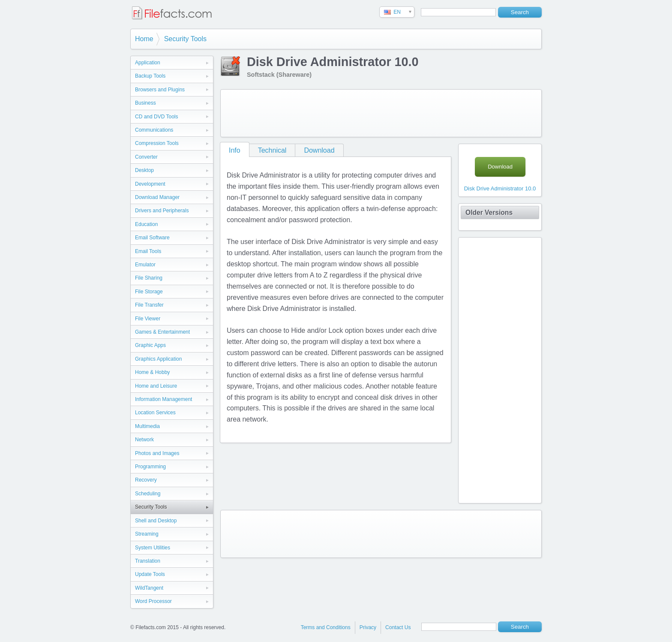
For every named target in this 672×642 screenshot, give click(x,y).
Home (144, 39)
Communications (154, 130)
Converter (146, 157)
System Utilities (153, 548)
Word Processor (153, 601)
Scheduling (148, 494)
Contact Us (398, 627)
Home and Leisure (156, 386)
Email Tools (148, 251)
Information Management (163, 399)
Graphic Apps (150, 345)
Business (145, 103)
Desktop (144, 170)
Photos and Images (157, 453)
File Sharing (149, 278)
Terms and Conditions (326, 627)
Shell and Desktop (156, 521)
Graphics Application (158, 359)
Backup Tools (150, 76)
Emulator (145, 265)
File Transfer (149, 305)
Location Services (155, 413)
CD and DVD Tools (157, 117)
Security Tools (185, 39)
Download (319, 150)
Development (150, 184)
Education (146, 224)
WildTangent (149, 588)
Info (235, 150)
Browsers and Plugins (160, 90)
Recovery (146, 480)
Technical (272, 150)
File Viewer (148, 319)
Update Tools (150, 574)
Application (148, 63)
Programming (150, 467)
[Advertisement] (381, 113)
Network (144, 440)
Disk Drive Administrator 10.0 (500, 188)
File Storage (149, 292)
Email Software (152, 238)
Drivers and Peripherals (162, 211)
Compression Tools (157, 143)
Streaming (147, 534)
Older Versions (489, 212)
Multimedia (147, 426)
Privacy (368, 627)
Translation (148, 561)
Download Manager (157, 197)
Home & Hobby (152, 372)
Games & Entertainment (162, 332)
